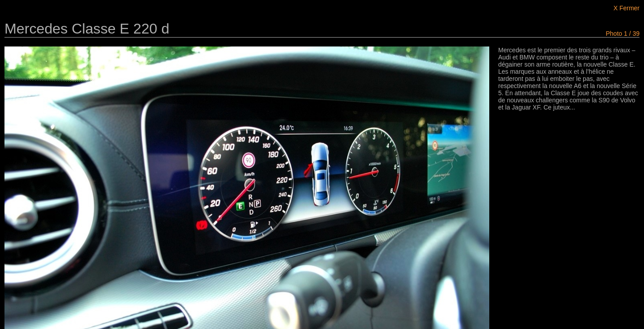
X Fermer (627, 8)
